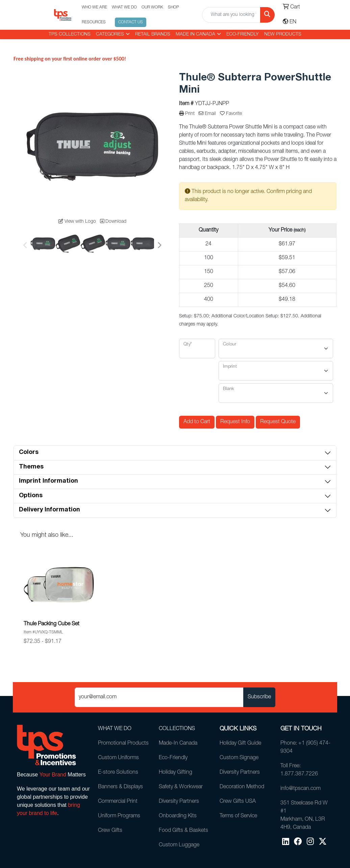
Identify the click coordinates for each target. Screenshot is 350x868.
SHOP (173, 7)
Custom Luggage (179, 845)
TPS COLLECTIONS (70, 34)
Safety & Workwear (181, 787)
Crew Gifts (110, 831)
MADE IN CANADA (195, 34)
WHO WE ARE (94, 7)
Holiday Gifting (176, 773)
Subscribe (259, 697)
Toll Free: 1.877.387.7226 (299, 770)
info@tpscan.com (301, 789)
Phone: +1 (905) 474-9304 (305, 748)
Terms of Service (238, 816)
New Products (283, 34)
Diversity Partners (179, 802)
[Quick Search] (231, 15)
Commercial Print (118, 802)
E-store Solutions (118, 773)
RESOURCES (94, 22)
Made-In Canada (178, 744)
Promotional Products (123, 744)
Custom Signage (239, 758)
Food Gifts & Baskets (183, 831)
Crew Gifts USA (238, 802)
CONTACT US (131, 22)
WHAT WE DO (124, 7)
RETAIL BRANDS (153, 34)
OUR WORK (152, 7)
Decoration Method (242, 787)
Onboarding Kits (178, 816)
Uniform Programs (119, 816)
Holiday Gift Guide (240, 744)
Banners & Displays (120, 787)
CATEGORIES (110, 34)
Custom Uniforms (118, 758)
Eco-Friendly (243, 34)
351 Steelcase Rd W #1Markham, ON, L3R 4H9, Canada (304, 816)
